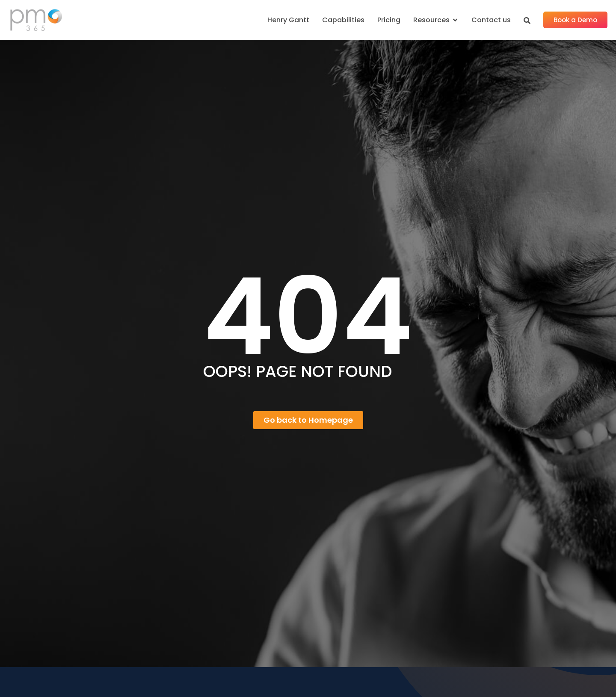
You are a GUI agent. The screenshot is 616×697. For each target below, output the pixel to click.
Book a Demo (575, 20)
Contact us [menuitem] (491, 20)
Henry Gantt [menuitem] (288, 20)
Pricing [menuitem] (389, 20)
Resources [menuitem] (431, 20)
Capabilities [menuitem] (343, 20)
